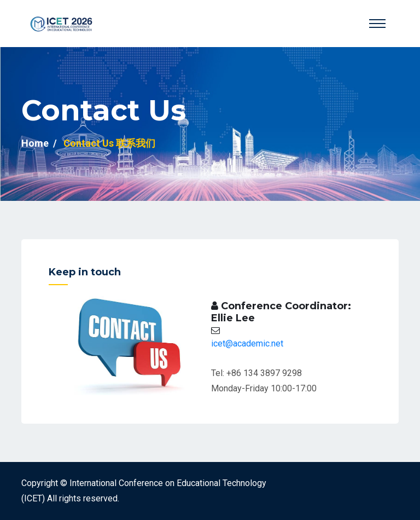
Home (35, 143)
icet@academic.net (247, 343)
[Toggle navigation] (377, 24)
